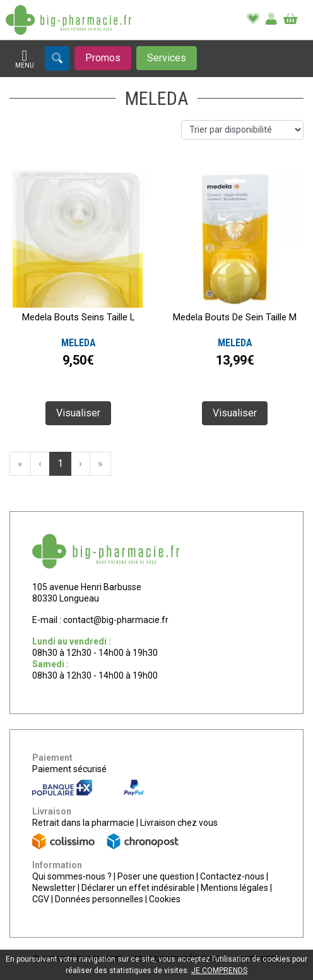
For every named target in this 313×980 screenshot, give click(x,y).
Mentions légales (234, 888)
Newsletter (54, 888)
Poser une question (156, 876)
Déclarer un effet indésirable (138, 888)
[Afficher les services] (167, 58)
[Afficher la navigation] (25, 59)
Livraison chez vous (179, 823)
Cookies (165, 899)
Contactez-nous (232, 876)
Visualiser (78, 413)
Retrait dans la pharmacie (83, 823)
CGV (41, 899)
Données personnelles (99, 899)
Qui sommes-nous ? (72, 876)
